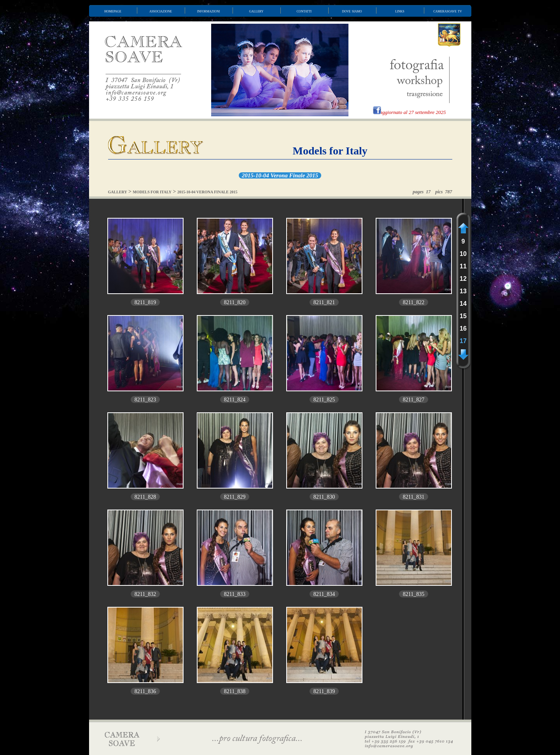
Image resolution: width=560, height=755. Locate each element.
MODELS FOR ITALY (152, 192)
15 (463, 316)
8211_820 (235, 302)
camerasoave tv (448, 11)
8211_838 (235, 691)
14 (463, 304)
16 (463, 328)
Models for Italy (330, 151)
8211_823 (145, 400)
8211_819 (145, 302)
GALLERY (118, 192)
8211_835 (414, 594)
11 (463, 266)
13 (463, 291)
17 (463, 341)
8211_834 (324, 594)
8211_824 (235, 400)
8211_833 (235, 594)
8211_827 (414, 400)
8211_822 (414, 302)
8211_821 (324, 302)
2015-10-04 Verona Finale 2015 (280, 175)
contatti (304, 11)
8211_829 (235, 497)
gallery (256, 11)
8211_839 (324, 691)
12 (463, 279)
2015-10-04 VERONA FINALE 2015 (207, 192)
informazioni (209, 11)
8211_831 (414, 497)
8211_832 (145, 594)
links (400, 11)
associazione (161, 11)
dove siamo (352, 11)
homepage (113, 11)
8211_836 (145, 691)
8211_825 (324, 400)
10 (463, 254)
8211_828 (145, 497)
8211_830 (324, 497)
